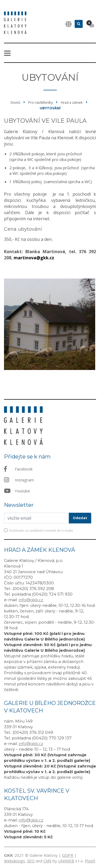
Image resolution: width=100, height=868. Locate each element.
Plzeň (90, 861)
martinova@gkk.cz (34, 258)
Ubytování (50, 108)
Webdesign (14, 861)
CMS (47, 861)
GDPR (68, 855)
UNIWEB (66, 861)
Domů (15, 102)
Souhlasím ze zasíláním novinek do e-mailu (41, 531)
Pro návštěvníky (41, 102)
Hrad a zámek (72, 102)
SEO (31, 861)
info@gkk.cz (31, 600)
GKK (9, 855)
